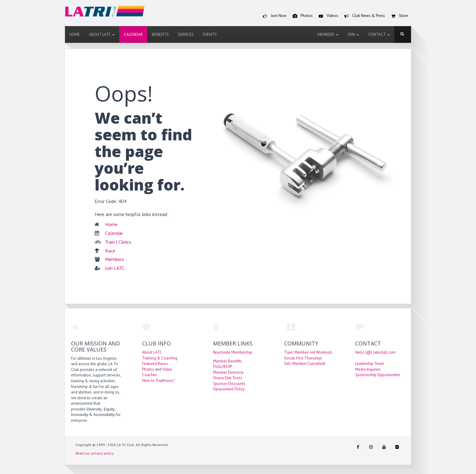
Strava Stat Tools (228, 378)
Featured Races (155, 364)
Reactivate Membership (233, 352)
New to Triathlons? (158, 381)
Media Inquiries (368, 369)
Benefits (160, 34)
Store (398, 16)
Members (328, 34)
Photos (301, 16)
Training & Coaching (160, 358)
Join (353, 34)
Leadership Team (370, 364)
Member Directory (228, 372)
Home (75, 34)
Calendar (133, 34)
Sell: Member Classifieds (305, 364)
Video (167, 369)
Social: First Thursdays (303, 358)
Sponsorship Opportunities (378, 375)
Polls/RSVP (223, 367)
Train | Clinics (118, 242)
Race (110, 251)
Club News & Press (363, 16)
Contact (379, 34)
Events (210, 34)
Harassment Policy (229, 389)
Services (186, 34)
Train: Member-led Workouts (308, 352)
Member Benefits (228, 361)
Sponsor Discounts (229, 384)
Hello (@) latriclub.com (375, 352)
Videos (327, 16)
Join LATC (115, 268)
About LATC (102, 34)
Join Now (273, 16)
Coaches (150, 375)
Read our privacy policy (95, 453)
